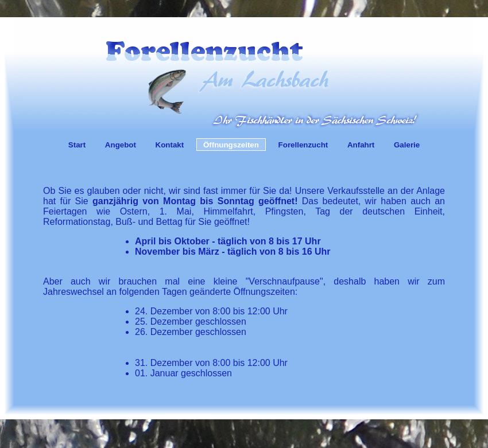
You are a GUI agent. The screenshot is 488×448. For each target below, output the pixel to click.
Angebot (121, 145)
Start (77, 145)
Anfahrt (361, 145)
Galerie (407, 145)
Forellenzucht (303, 145)
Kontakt (170, 145)
